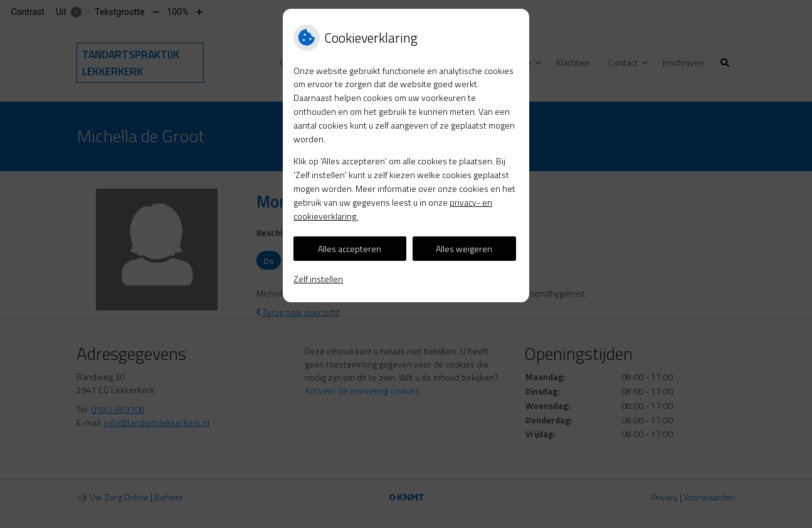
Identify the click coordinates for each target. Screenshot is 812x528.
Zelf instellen (318, 279)
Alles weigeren (464, 249)
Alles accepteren (350, 249)
